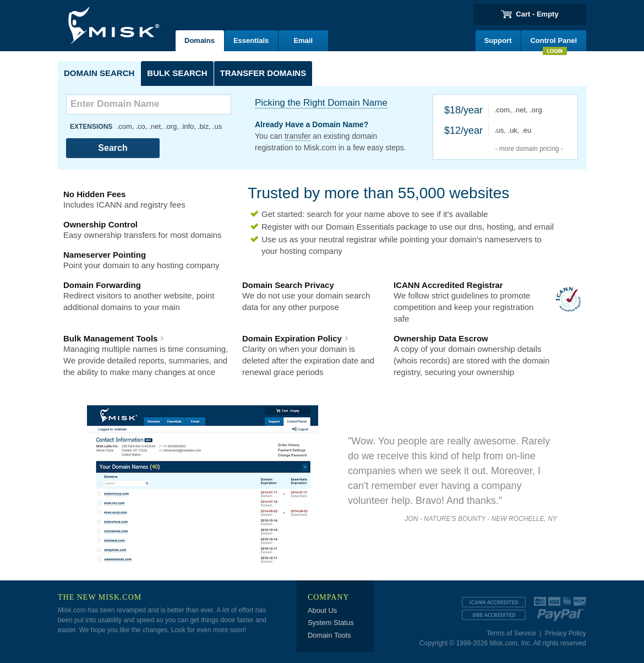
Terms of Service (511, 633)
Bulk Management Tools (110, 338)
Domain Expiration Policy (292, 338)
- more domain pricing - (529, 149)
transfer (298, 136)
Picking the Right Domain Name (321, 103)
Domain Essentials (360, 227)
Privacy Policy (566, 633)
